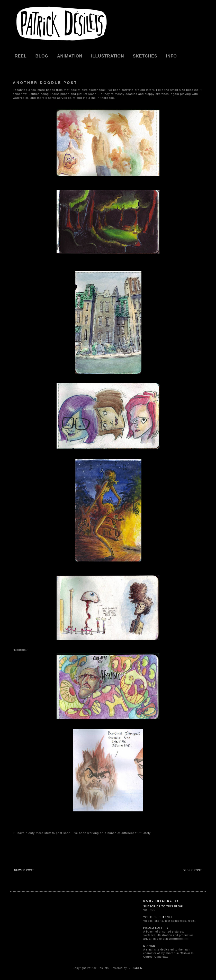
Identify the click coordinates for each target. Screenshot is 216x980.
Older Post (192, 870)
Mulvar (149, 946)
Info (172, 56)
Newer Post (24, 870)
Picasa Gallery (156, 928)
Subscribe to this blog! (163, 906)
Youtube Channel (158, 917)
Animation (70, 56)
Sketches (145, 56)
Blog (42, 56)
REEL (21, 56)
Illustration (107, 56)
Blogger (135, 968)
